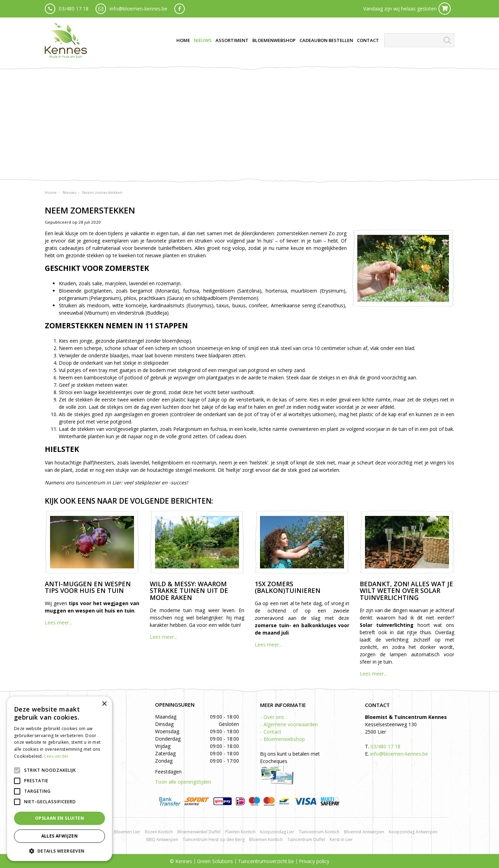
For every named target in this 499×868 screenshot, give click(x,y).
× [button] (104, 704)
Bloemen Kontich (266, 839)
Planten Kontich (240, 832)
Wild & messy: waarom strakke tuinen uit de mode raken (189, 591)
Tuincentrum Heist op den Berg (214, 839)
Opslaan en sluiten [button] (59, 818)
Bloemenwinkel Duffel (199, 832)
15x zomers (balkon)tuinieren (288, 587)
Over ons (274, 717)
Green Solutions (215, 861)
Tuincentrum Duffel (306, 839)
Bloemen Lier (127, 832)
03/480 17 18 (74, 9)
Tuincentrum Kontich (319, 832)
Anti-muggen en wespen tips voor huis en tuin (88, 587)
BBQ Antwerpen (162, 839)
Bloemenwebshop (284, 739)
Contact (272, 732)
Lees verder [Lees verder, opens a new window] (56, 756)
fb (180, 9)
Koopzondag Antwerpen (413, 832)
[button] (59, 851)
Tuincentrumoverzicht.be (266, 861)
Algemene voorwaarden (291, 724)
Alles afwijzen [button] (60, 836)
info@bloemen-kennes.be (138, 9)
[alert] (59, 779)
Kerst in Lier (341, 839)
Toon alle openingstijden (183, 782)
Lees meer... (58, 622)
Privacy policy (314, 861)
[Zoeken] (419, 40)
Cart (445, 9)
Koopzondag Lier (277, 832)
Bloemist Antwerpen (364, 832)
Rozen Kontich (159, 832)
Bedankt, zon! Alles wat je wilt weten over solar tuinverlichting (406, 591)
